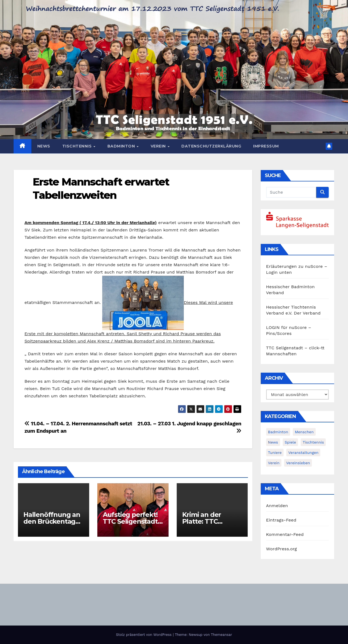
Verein (159, 146)
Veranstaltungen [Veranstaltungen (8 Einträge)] (303, 453)
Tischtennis (78, 146)
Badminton (122, 146)
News (44, 146)
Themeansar (222, 635)
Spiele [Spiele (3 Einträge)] (290, 442)
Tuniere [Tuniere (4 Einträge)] (275, 453)
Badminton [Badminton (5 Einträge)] (278, 432)
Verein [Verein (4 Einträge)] (274, 463)
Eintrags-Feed (281, 520)
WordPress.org (282, 549)
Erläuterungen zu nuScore (295, 266)
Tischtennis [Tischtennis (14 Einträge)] (313, 442)
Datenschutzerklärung (211, 146)
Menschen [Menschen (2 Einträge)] (304, 432)
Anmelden (277, 506)
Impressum (266, 146)
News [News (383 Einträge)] (273, 442)
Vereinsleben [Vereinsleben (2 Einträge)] (298, 463)
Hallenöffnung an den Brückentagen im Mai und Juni (54, 521)
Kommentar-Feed (285, 534)
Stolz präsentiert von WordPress (144, 635)
